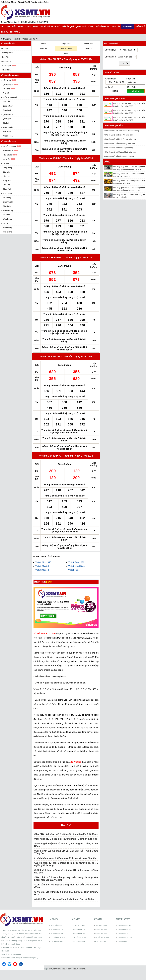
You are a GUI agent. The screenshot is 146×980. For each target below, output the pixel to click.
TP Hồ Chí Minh (10, 146)
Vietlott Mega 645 (43, 562)
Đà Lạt (6, 223)
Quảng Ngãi (8, 85)
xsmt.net (82, 977)
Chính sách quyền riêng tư (12, 965)
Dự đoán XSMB (57, 949)
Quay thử (81, 27)
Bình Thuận (8, 202)
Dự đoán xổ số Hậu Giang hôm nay (120, 144)
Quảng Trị (7, 119)
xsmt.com (57, 977)
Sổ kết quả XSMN (102, 945)
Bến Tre (6, 176)
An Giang (7, 198)
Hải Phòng (7, 61)
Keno (66, 53)
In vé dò (56, 27)
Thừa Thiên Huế (10, 97)
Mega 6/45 (66, 43)
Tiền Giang (7, 232)
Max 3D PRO (66, 48)
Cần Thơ (6, 185)
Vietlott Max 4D (42, 570)
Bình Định (7, 110)
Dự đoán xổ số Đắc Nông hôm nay (120, 157)
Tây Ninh (7, 206)
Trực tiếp (11, 27)
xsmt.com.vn (73, 977)
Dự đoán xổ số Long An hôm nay (119, 136)
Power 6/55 (89, 43)
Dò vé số (45, 27)
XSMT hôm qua (79, 937)
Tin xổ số (15, 32)
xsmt (51, 977)
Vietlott (127, 27)
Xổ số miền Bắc (8, 44)
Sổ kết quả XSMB (58, 945)
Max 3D (43, 48)
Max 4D (89, 48)
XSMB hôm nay (57, 941)
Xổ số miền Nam (8, 141)
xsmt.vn (65, 977)
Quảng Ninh (7, 53)
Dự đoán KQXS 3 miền (114, 99)
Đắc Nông (7, 80)
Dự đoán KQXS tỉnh (114, 126)
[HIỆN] (52, 582)
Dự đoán (116, 27)
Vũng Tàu (7, 180)
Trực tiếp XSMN (101, 933)
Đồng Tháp (8, 168)
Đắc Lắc (6, 102)
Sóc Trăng (7, 193)
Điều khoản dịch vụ (30, 965)
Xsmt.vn (29, 955)
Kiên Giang (8, 228)
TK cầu (5, 32)
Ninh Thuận (8, 127)
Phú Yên (6, 93)
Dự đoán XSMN (101, 949)
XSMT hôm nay (79, 941)
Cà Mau (6, 163)
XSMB (21, 27)
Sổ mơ (91, 27)
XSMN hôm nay (101, 941)
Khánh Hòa (8, 136)
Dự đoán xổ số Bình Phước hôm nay (121, 140)
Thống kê (140, 27)
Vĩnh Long (7, 219)
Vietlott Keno (74, 570)
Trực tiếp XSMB (57, 933)
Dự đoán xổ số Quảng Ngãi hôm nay (121, 153)
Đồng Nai (7, 189)
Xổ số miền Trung (10, 75)
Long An (6, 159)
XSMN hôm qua (101, 937)
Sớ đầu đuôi (103, 27)
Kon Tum (7, 132)
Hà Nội (5, 48)
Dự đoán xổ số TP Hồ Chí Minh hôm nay (122, 131)
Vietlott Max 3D (42, 566)
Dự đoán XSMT (79, 949)
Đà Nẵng (6, 89)
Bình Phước (8, 151)
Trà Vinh (6, 215)
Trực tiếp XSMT (79, 933)
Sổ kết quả (68, 27)
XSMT (35, 27)
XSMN (28, 27)
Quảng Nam (8, 106)
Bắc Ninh (6, 57)
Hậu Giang (7, 155)
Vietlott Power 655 (76, 562)
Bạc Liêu (7, 172)
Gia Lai (6, 123)
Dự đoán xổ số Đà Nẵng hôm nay (119, 148)
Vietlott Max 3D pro (77, 566)
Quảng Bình (8, 114)
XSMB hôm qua (57, 937)
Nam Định (6, 66)
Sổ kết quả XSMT (80, 945)
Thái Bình (6, 70)
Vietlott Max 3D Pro (125, 945)
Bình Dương (8, 210)
